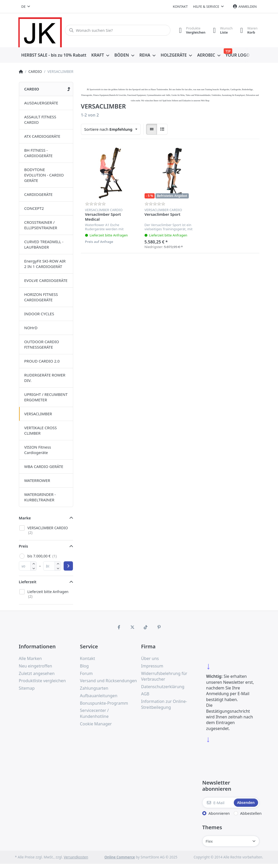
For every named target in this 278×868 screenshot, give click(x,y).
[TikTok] (146, 627)
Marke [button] (25, 518)
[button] (33, 568)
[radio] (152, 129)
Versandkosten (76, 857)
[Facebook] (119, 627)
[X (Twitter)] (132, 627)
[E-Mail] (217, 803)
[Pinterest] (159, 627)
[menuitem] (54, 55)
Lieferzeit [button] (28, 582)
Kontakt (180, 6)
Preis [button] (24, 546)
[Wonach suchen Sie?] (118, 30)
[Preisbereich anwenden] (68, 566)
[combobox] (26, 6)
